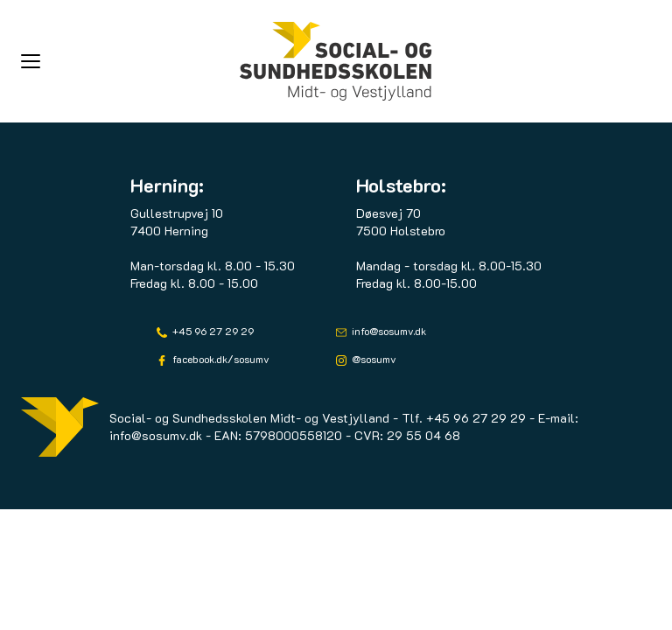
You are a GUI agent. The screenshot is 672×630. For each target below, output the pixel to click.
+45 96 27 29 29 (212, 331)
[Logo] (336, 61)
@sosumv (373, 359)
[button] (130, 61)
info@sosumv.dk (388, 331)
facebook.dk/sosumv (220, 359)
